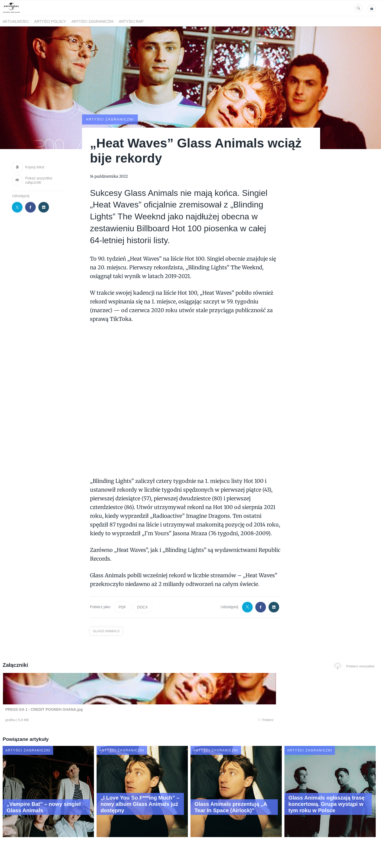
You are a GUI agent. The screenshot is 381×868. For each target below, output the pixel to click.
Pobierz (83, 720)
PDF (122, 607)
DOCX (142, 607)
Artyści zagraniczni (92, 21)
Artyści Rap (131, 21)
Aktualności (16, 21)
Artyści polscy (50, 21)
